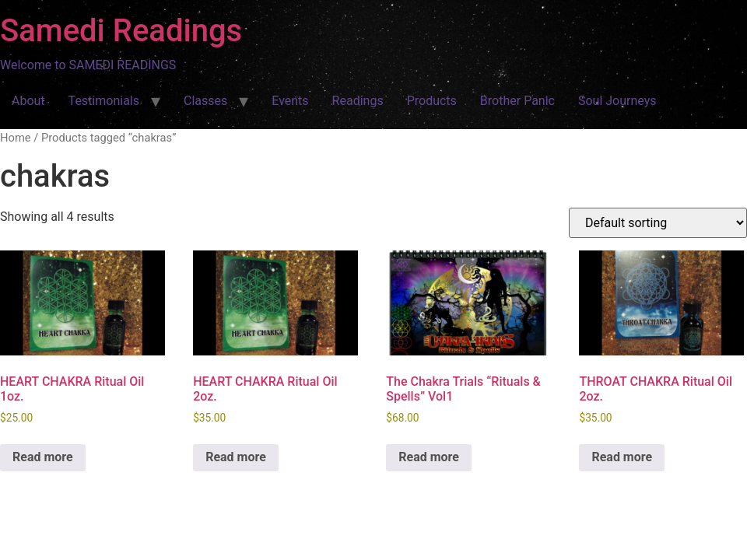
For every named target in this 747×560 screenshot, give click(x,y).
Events (290, 101)
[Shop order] (658, 223)
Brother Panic (517, 101)
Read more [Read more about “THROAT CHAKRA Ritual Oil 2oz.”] (622, 457)
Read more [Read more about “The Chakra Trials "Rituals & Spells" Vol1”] (429, 457)
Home (16, 138)
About (28, 101)
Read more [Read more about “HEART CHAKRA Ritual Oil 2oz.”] (236, 457)
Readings (358, 101)
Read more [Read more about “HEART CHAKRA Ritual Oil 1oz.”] (43, 457)
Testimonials (104, 101)
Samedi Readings (121, 31)
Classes (205, 101)
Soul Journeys (617, 101)
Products (432, 101)
